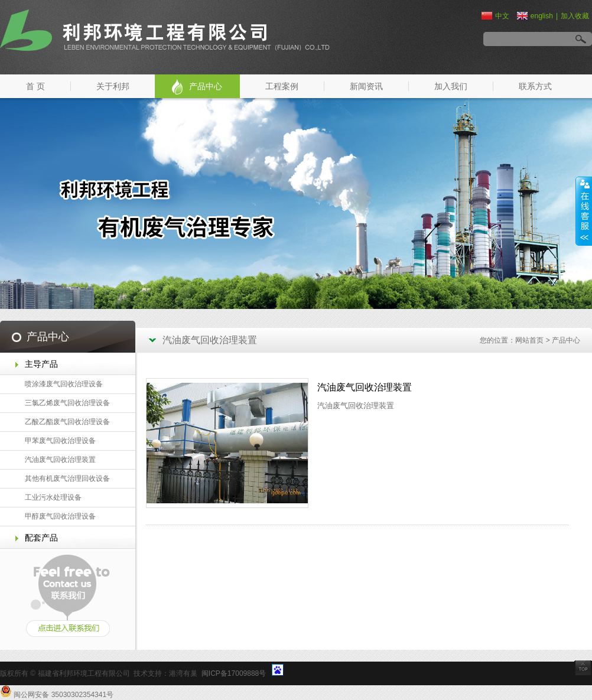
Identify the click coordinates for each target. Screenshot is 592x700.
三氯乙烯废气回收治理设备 (67, 403)
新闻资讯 (366, 86)
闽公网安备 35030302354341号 (64, 695)
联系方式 (535, 86)
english (535, 16)
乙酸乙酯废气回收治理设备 (67, 422)
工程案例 (282, 86)
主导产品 (41, 364)
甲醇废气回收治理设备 (60, 516)
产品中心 (206, 86)
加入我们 (451, 86)
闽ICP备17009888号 (234, 673)
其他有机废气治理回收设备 (67, 478)
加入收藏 (575, 16)
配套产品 (41, 538)
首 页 (35, 86)
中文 (495, 16)
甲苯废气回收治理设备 (60, 441)
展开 (584, 211)
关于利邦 (113, 86)
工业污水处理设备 (53, 497)
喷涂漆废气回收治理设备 (64, 384)
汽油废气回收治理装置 (60, 460)
